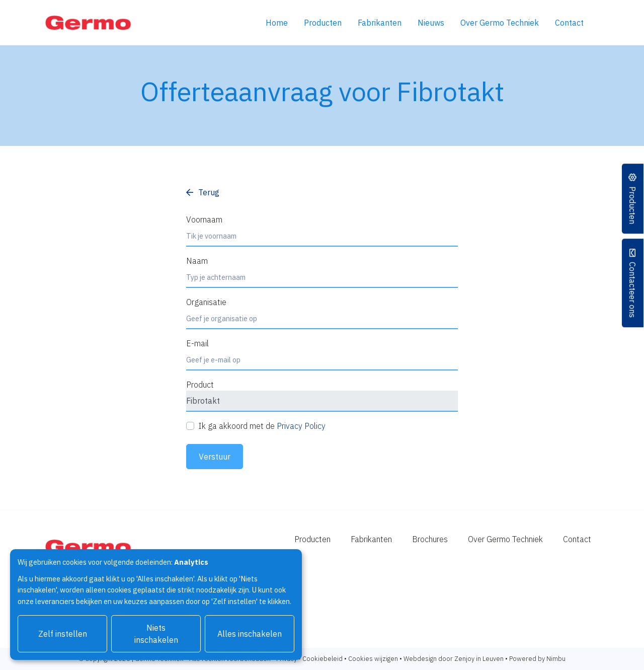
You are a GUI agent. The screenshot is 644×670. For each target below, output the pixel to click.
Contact (569, 23)
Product (200, 385)
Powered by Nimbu (537, 659)
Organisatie (206, 302)
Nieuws (431, 23)
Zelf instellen (63, 634)
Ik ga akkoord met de (262, 426)
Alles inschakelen (250, 634)
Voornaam (204, 219)
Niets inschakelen (156, 634)
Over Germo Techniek (500, 23)
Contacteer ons (633, 290)
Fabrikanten (380, 23)
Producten (323, 23)
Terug (209, 192)
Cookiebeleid (323, 659)
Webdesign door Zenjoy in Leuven (454, 659)
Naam (197, 261)
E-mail (197, 343)
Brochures (430, 539)
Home (277, 23)
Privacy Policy (301, 426)
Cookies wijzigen (373, 659)
